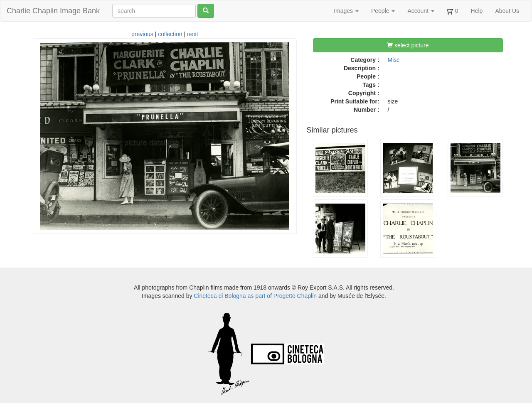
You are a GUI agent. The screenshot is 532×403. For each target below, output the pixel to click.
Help (477, 11)
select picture (408, 45)
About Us (507, 11)
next (192, 34)
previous (142, 34)
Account (421, 11)
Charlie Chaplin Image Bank (53, 11)
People (383, 11)
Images (346, 11)
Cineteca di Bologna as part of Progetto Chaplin (255, 296)
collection (170, 34)
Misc (394, 60)
